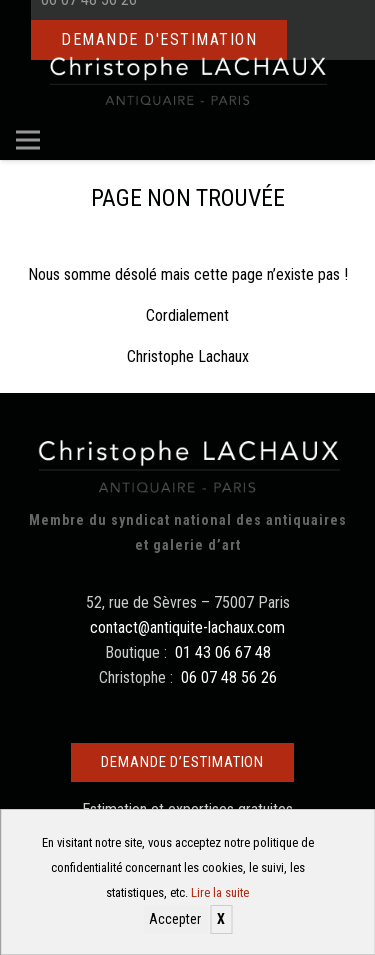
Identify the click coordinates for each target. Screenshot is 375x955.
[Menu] (28, 140)
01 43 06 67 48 (223, 652)
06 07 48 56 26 (229, 677)
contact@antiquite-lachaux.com (187, 627)
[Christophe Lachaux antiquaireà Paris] (187, 80)
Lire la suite (220, 892)
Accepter (175, 919)
